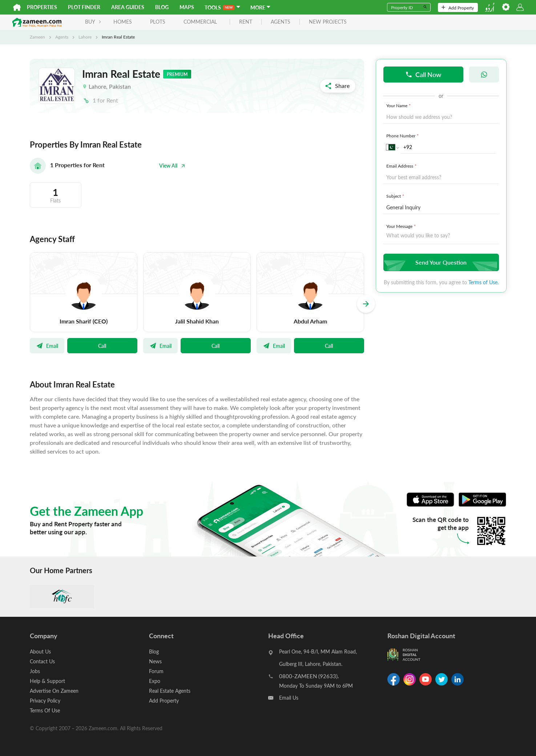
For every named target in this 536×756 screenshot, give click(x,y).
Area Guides (128, 7)
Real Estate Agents (170, 691)
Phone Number (403, 136)
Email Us (289, 698)
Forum (156, 671)
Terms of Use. (483, 282)
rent (246, 22)
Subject (396, 196)
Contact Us (42, 661)
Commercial (200, 22)
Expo (155, 681)
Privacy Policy (45, 701)
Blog (162, 7)
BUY (93, 22)
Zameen (37, 37)
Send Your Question (440, 262)
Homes (123, 22)
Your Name (399, 105)
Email (47, 346)
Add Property (458, 8)
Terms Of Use (45, 710)
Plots (158, 22)
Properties (42, 7)
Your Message (402, 226)
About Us (40, 652)
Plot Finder (84, 7)
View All (172, 166)
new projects (328, 22)
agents (281, 22)
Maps (187, 7)
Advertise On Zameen (54, 691)
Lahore (85, 37)
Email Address (402, 166)
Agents (62, 37)
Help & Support (47, 681)
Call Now (423, 74)
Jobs (35, 671)
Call (102, 346)
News (155, 661)
